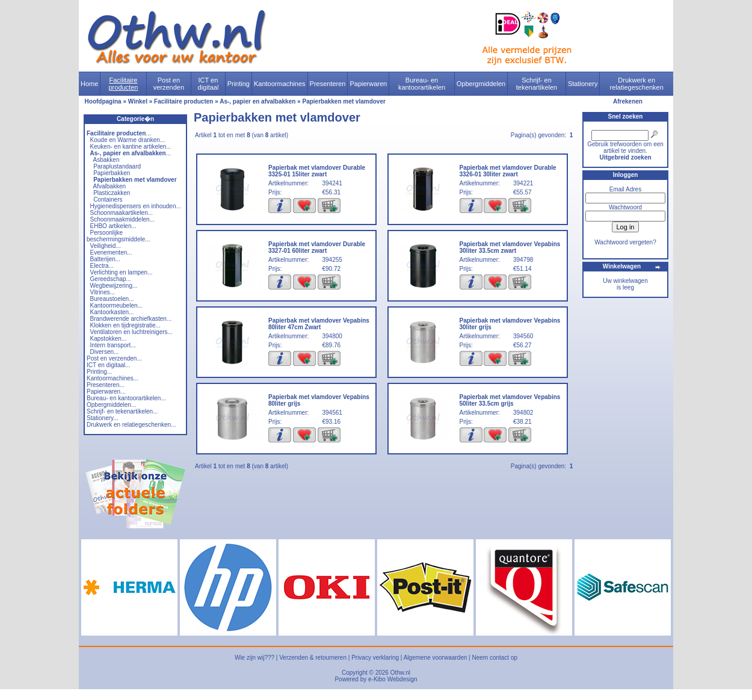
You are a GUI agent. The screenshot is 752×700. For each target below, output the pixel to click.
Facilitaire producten (123, 84)
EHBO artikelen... (113, 226)
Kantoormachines (280, 84)
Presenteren (328, 84)
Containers (108, 200)
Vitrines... (103, 292)
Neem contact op (495, 658)
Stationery (583, 84)
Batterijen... (106, 259)
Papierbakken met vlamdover (344, 101)
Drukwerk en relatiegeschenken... (131, 425)
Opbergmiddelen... (111, 405)
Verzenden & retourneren (313, 658)
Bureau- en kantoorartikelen (422, 84)
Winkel (138, 101)
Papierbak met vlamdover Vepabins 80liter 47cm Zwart (319, 324)
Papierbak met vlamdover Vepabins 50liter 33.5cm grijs (510, 400)
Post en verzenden (169, 84)
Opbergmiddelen (481, 84)
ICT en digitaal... (109, 365)
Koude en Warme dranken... (128, 140)
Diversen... (105, 352)
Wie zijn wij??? (254, 658)
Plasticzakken (112, 193)
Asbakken (106, 160)
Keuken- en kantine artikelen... (131, 147)
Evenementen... (111, 252)
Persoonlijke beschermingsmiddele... (119, 236)
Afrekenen (628, 101)
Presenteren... (106, 385)
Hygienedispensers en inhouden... (136, 206)
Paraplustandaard (117, 166)
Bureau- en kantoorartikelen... (126, 398)
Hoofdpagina (103, 101)
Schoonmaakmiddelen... (122, 219)
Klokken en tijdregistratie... (125, 325)
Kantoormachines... (112, 378)
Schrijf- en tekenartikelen (537, 84)
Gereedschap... (111, 279)
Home (89, 84)
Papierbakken (112, 173)
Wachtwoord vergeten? (625, 242)
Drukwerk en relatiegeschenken (637, 84)
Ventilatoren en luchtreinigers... (131, 332)
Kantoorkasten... (112, 312)
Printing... (99, 372)
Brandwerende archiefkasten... (131, 319)
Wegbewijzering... (114, 286)
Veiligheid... (106, 246)
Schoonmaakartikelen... (122, 213)
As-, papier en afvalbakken (257, 101)
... (119, 133)
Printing (239, 84)
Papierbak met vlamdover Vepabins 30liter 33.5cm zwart (510, 247)
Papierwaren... (106, 392)
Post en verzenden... (114, 358)
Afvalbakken (109, 186)
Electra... (102, 266)
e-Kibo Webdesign (393, 679)
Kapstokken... (109, 339)
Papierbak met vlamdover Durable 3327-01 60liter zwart (317, 247)
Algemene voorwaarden (436, 658)
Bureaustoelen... (112, 299)
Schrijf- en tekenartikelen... (122, 411)
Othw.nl (400, 673)
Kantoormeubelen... (116, 305)
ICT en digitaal (208, 84)
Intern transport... (113, 345)
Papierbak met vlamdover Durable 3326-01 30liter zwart (508, 171)
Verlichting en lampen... (122, 272)
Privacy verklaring (375, 658)
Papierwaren (368, 84)
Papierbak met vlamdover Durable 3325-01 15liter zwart (317, 171)
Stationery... (103, 418)
